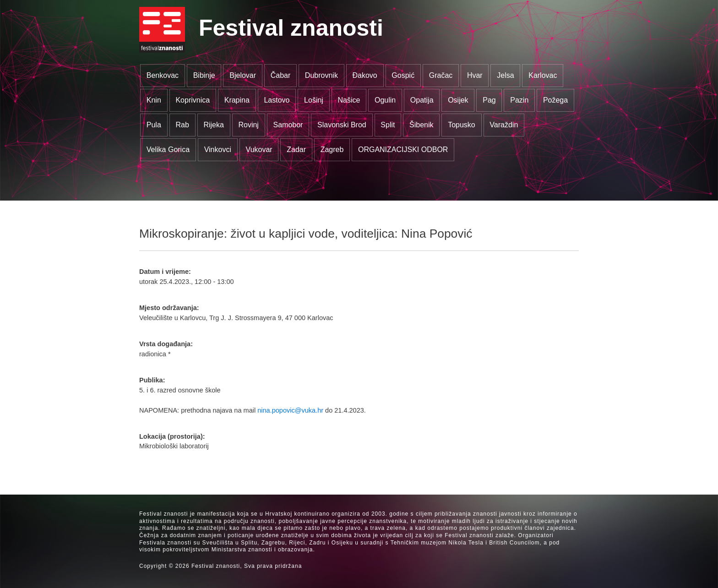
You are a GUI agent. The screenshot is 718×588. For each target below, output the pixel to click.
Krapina (237, 100)
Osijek (458, 100)
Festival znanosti (291, 28)
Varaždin (504, 125)
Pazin (519, 100)
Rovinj (248, 125)
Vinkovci (218, 150)
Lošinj (314, 100)
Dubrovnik (321, 75)
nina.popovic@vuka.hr (290, 410)
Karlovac (543, 75)
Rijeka (213, 125)
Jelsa (505, 75)
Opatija (422, 100)
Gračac (441, 75)
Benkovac (163, 75)
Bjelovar (243, 75)
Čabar (281, 75)
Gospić (403, 75)
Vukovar (259, 150)
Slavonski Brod (342, 125)
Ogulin (385, 100)
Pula (154, 125)
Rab (182, 125)
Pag (489, 100)
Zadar (296, 150)
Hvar (475, 75)
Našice (349, 100)
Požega (555, 100)
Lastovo (277, 100)
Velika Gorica (168, 150)
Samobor (288, 125)
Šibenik (421, 125)
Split (388, 125)
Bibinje (204, 75)
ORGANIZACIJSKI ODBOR (403, 150)
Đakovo (364, 75)
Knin (154, 100)
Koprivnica (193, 100)
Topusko (462, 125)
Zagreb (332, 150)
